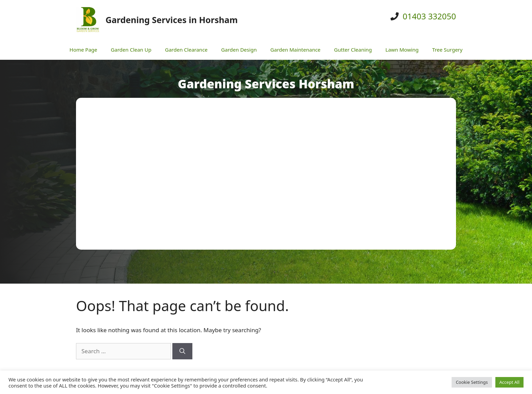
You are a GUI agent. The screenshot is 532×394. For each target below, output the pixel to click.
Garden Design (239, 50)
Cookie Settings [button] (472, 382)
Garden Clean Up (131, 50)
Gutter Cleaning (353, 50)
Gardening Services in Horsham (172, 20)
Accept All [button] (509, 382)
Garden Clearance (186, 50)
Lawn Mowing (402, 50)
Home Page (83, 50)
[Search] (182, 351)
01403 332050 (429, 16)
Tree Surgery (447, 50)
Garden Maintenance (296, 50)
